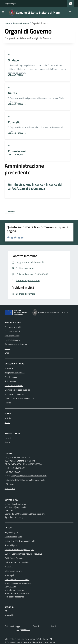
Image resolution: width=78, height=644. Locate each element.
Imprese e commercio (14, 394)
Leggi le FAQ (10, 587)
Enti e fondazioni (12, 336)
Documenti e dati (12, 331)
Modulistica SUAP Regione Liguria (19, 549)
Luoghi (8, 438)
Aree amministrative (14, 327)
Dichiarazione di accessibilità (17, 562)
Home (7, 23)
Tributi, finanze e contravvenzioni (19, 398)
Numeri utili (10, 488)
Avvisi (7, 422)
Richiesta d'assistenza (14, 597)
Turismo (8, 403)
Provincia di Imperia (13, 537)
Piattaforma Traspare (14, 558)
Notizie (8, 418)
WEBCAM (9, 567)
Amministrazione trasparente (18, 583)
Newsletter (10, 615)
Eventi (8, 442)
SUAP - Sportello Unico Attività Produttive (23, 554)
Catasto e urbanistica (14, 385)
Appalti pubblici (11, 377)
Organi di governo (12, 340)
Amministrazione (21, 23)
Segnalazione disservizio (15, 590)
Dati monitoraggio (13, 626)
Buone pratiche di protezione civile (20, 541)
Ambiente (9, 368)
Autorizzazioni (11, 381)
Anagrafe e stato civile (15, 373)
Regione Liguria (11, 4)
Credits (54, 626)
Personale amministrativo (16, 344)
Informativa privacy (13, 571)
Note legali (9, 575)
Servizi (36, 626)
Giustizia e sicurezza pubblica (17, 390)
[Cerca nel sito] (69, 13)
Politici (8, 348)
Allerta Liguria (11, 545)
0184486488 (19, 468)
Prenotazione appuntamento (17, 593)
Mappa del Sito (23, 630)
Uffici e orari (10, 484)
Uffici (7, 353)
